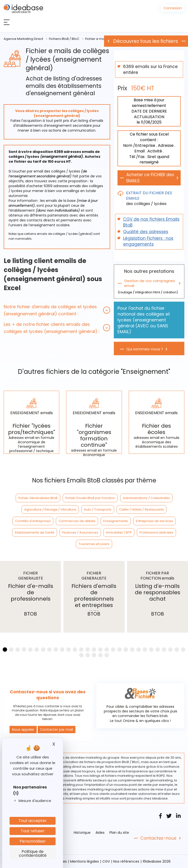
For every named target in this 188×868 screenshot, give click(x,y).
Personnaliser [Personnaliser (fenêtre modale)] (33, 841)
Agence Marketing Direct (23, 39)
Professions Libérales (156, 532)
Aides (100, 833)
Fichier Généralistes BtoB (38, 498)
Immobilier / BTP (119, 532)
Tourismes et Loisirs (94, 544)
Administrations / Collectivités (146, 498)
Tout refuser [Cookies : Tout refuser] (33, 831)
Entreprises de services (154, 521)
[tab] (57, 310)
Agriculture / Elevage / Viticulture (50, 509)
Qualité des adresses (146, 232)
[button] (57, 310)
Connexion (173, 8)
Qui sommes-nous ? (145, 349)
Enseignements (116, 521)
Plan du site (119, 833)
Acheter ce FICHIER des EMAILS (150, 178)
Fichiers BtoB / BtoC (64, 39)
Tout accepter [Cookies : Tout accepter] (33, 821)
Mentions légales (85, 861)
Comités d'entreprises (33, 521)
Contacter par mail (57, 730)
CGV (106, 861)
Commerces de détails (77, 521)
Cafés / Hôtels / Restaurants (141, 509)
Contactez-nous (158, 838)
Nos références (126, 861)
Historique (82, 833)
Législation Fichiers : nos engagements (148, 241)
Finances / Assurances (80, 532)
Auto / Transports (98, 509)
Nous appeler (23, 730)
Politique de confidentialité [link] (33, 853)
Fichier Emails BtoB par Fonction (90, 498)
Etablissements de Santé (35, 532)
